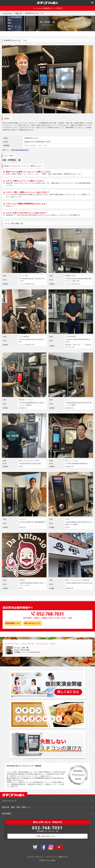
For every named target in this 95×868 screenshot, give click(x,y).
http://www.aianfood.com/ (20, 150)
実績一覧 (18, 13)
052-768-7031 (47, 828)
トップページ (7, 13)
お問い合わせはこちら (32, 623)
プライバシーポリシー (35, 857)
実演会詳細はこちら (13, 623)
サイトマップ (51, 857)
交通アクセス (63, 857)
